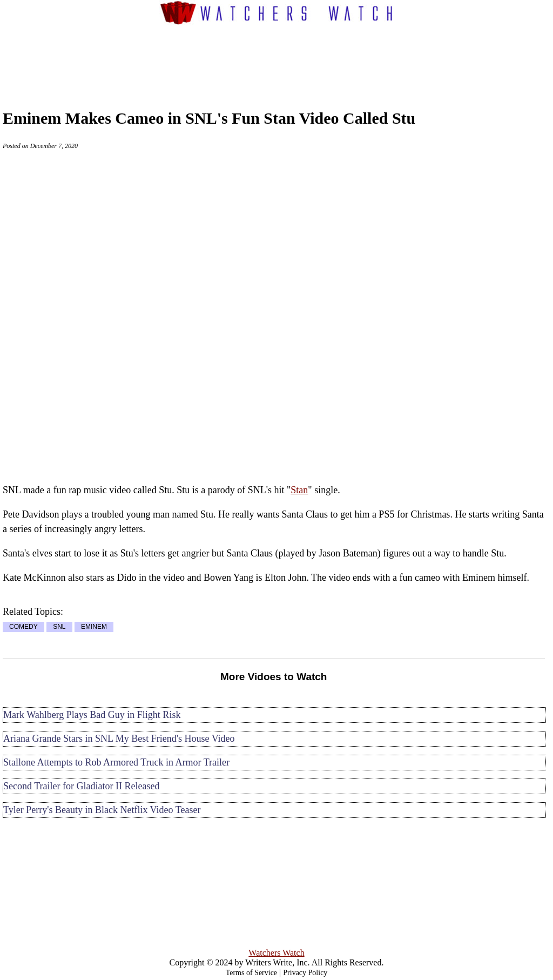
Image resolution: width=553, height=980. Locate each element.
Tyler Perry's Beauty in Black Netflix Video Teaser (102, 810)
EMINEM (94, 627)
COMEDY (23, 627)
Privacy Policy (305, 973)
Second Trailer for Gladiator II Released (81, 786)
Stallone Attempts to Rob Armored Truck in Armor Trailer (116, 762)
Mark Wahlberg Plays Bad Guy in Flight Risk (92, 715)
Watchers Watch (276, 953)
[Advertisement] (276, 57)
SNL (59, 627)
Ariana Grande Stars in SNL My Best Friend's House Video (119, 739)
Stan (299, 490)
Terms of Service (251, 973)
